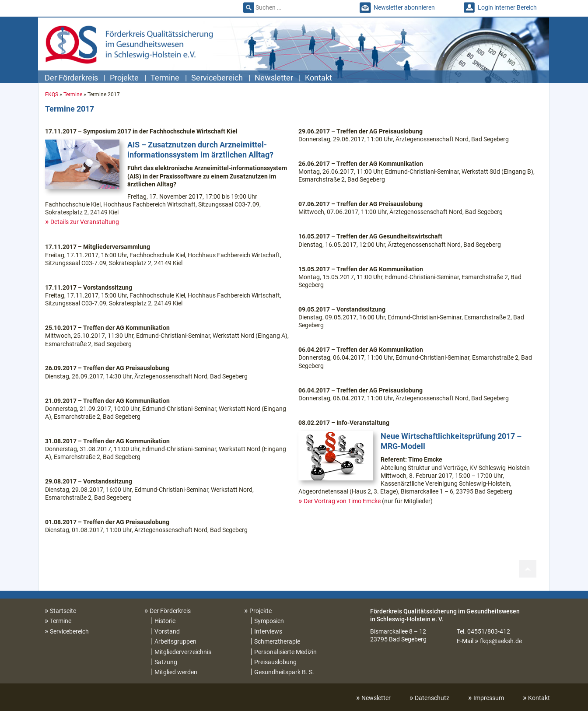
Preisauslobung (275, 662)
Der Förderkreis (71, 78)
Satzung (166, 662)
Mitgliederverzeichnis (183, 652)
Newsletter (274, 78)
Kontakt (318, 78)
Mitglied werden (176, 672)
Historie (165, 621)
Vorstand (167, 631)
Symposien (269, 621)
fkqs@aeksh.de (501, 641)
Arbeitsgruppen (175, 641)
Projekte (124, 78)
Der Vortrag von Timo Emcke (342, 501)
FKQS (52, 95)
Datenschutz (432, 698)
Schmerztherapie (277, 641)
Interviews (268, 631)
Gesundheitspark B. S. (284, 672)
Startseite (63, 611)
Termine (165, 78)
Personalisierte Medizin (285, 652)
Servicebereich (217, 78)
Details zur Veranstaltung (85, 222)
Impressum (489, 698)
